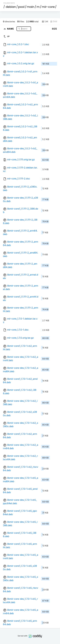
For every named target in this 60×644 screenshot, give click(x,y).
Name (11, 29)
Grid (54, 21)
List (45, 21)
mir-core (48, 7)
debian (11, 7)
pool (21, 7)
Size (54, 29)
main (31, 7)
